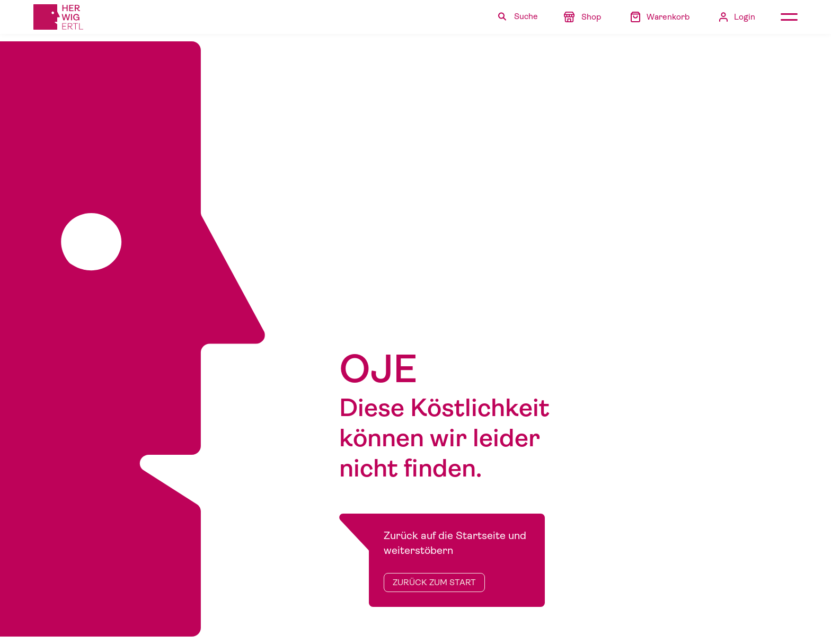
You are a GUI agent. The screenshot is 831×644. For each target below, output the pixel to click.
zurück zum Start (434, 583)
